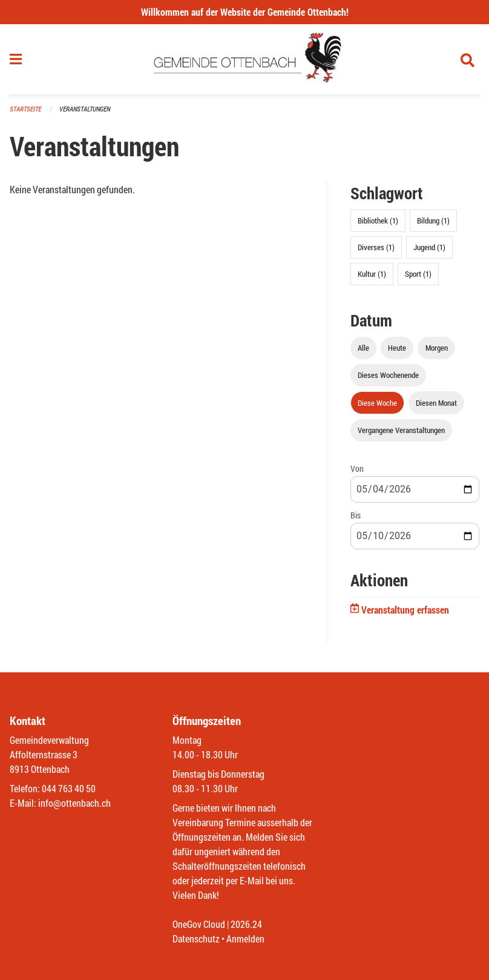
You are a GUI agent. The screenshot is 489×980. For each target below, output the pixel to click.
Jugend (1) (429, 247)
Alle (363, 348)
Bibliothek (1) (378, 220)
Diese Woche (377, 403)
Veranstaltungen (85, 109)
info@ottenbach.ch (74, 803)
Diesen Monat (436, 403)
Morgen (437, 348)
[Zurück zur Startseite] (245, 59)
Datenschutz (196, 939)
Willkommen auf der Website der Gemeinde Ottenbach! (245, 12)
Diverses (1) (376, 247)
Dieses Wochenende (388, 375)
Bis (356, 515)
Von (357, 468)
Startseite (25, 109)
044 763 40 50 (69, 788)
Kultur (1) (372, 274)
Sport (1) (418, 274)
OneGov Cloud (199, 924)
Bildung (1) (433, 220)
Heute (397, 348)
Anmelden (245, 939)
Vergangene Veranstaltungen (401, 430)
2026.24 (246, 924)
